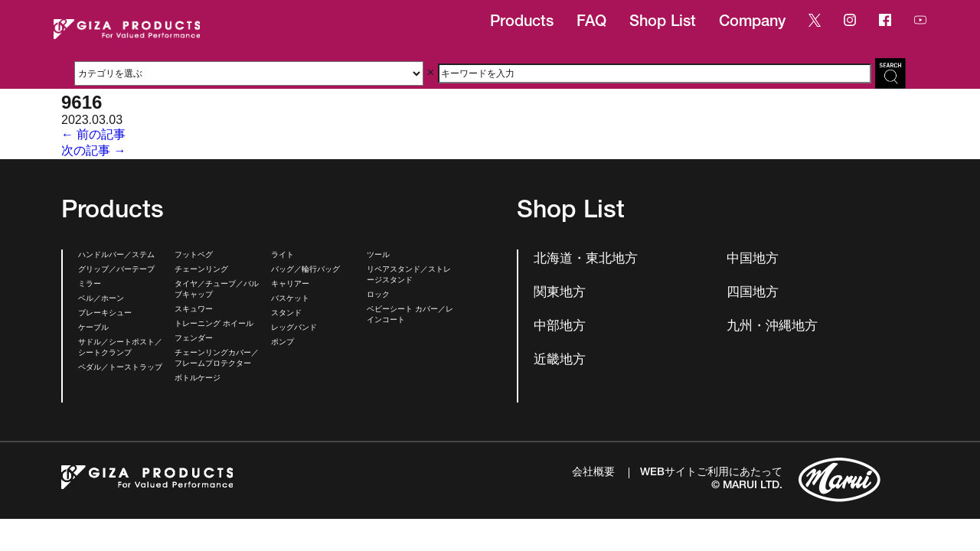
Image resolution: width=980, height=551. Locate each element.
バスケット (290, 299)
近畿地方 (560, 361)
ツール (378, 256)
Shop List (663, 23)
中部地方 (560, 327)
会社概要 (593, 473)
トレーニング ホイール (214, 324)
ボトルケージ (198, 379)
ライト (283, 256)
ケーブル (93, 328)
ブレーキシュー (105, 314)
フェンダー (194, 339)
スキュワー (194, 310)
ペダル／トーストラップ (120, 368)
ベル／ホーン (101, 299)
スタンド (286, 314)
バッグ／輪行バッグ (305, 270)
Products (522, 23)
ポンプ (283, 343)
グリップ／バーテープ (116, 270)
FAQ (591, 23)
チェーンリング (201, 270)
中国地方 (753, 260)
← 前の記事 (93, 134)
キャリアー (290, 285)
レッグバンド (294, 328)
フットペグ (194, 256)
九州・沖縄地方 (772, 327)
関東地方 (560, 293)
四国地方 (753, 293)
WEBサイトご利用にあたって (711, 473)
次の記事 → (93, 150)
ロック (378, 295)
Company (752, 23)
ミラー (90, 285)
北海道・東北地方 (586, 260)
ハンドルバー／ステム (116, 256)
